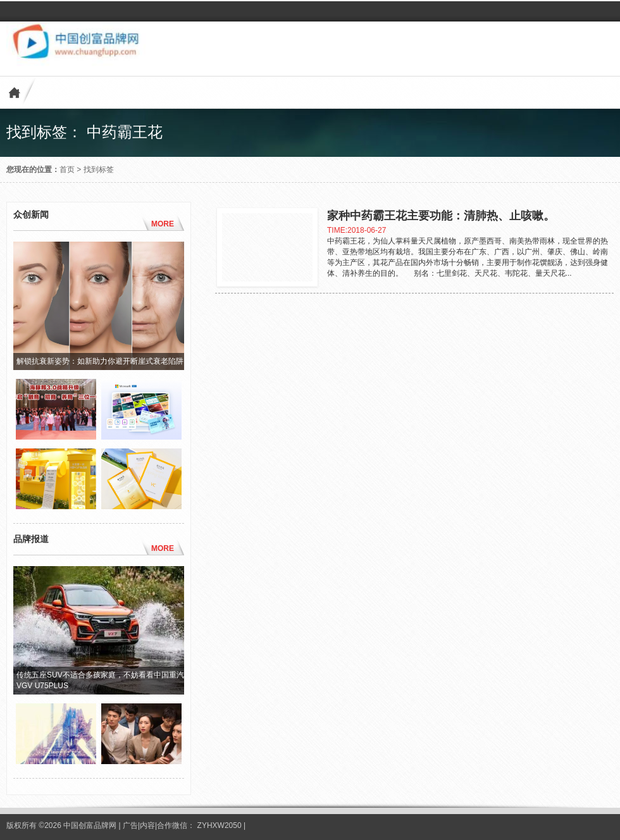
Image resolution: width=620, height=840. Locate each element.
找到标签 (99, 170)
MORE (163, 224)
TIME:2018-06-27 (356, 230)
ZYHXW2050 (220, 825)
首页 (67, 170)
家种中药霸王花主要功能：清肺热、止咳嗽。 (441, 216)
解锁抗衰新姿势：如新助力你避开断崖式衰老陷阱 (100, 361)
